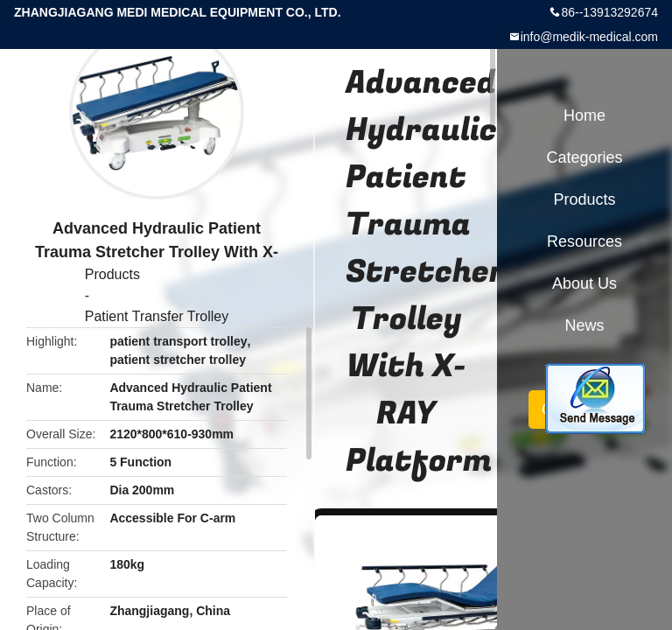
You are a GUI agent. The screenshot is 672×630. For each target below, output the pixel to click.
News (584, 325)
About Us (584, 283)
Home (584, 115)
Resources (584, 241)
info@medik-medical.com (589, 37)
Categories (584, 157)
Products (112, 274)
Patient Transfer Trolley (157, 316)
